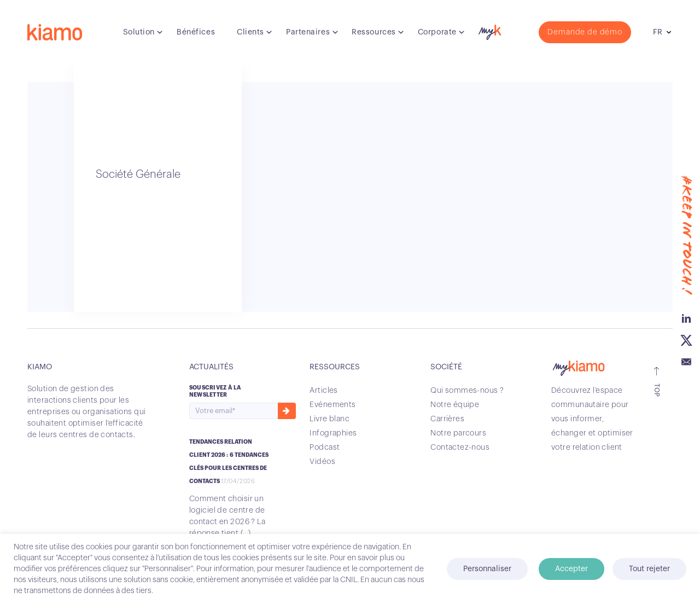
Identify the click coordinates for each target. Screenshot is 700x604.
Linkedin (686, 317)
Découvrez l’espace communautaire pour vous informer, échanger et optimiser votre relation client (592, 419)
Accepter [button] (571, 569)
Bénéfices (196, 32)
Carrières (447, 419)
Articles (323, 391)
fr (658, 32)
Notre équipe (455, 405)
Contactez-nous (460, 448)
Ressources (374, 32)
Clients (250, 32)
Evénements (332, 405)
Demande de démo (585, 32)
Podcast (325, 448)
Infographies (333, 433)
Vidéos (322, 462)
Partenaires (308, 32)
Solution (139, 32)
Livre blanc (329, 419)
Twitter (686, 339)
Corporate (437, 32)
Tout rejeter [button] (649, 569)
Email (686, 361)
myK (488, 30)
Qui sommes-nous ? (467, 391)
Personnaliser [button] (487, 569)
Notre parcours (458, 433)
